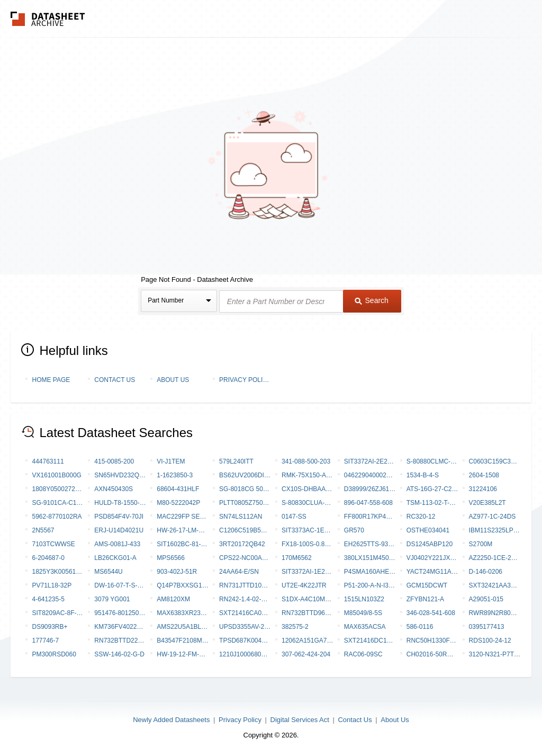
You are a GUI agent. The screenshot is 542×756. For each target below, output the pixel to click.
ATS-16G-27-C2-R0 (432, 489)
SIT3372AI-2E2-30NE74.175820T (370, 461)
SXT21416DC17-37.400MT (370, 641)
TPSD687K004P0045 (245, 641)
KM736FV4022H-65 (120, 627)
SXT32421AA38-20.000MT (495, 585)
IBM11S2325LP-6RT (495, 530)
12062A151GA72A (308, 641)
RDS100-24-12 (490, 641)
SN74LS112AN (241, 517)
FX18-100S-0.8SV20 (308, 544)
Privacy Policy (245, 380)
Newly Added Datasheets (171, 720)
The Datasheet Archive (48, 19)
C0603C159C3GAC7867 (495, 461)
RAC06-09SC (363, 654)
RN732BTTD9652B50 (308, 613)
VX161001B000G (56, 475)
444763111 (48, 461)
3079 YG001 (112, 599)
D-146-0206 (486, 572)
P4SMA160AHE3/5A (370, 572)
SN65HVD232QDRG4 (120, 475)
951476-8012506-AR (120, 613)
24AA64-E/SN (239, 572)
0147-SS (294, 517)
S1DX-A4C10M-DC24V (308, 599)
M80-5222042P (178, 503)
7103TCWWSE (53, 544)
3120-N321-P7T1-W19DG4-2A (495, 654)
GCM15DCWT (427, 585)
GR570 (354, 530)
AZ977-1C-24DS (493, 517)
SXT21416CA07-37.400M (245, 613)
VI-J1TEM (171, 461)
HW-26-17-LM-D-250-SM (183, 530)
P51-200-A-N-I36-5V (370, 585)
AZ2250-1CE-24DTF (495, 558)
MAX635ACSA (365, 627)
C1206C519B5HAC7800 (245, 530)
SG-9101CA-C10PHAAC (58, 503)
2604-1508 (484, 475)
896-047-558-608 (368, 503)
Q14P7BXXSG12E (183, 585)
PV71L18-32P (52, 585)
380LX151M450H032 (370, 558)
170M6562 (297, 558)
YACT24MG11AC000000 (432, 572)
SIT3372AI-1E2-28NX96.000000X (308, 572)
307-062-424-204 (306, 654)
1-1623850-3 (175, 475)
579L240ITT (236, 461)
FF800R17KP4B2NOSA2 (370, 517)
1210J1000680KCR (245, 654)
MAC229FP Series (183, 517)
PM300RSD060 (54, 654)
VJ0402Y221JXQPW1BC (432, 558)
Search (372, 300)
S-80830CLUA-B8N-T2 (308, 503)
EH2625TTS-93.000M (370, 544)
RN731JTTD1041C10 (245, 585)
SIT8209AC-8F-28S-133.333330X (58, 613)
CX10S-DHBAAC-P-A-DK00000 (308, 489)
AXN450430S (114, 489)
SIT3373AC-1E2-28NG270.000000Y (308, 530)
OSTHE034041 (428, 530)
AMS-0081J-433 (117, 544)
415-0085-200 (114, 461)
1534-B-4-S (423, 475)
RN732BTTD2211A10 (120, 641)
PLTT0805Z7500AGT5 (245, 503)
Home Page (51, 380)
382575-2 (295, 627)
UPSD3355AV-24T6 (245, 627)
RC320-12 (421, 517)
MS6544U (108, 572)
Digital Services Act (300, 720)
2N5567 (43, 530)
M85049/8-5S (363, 613)
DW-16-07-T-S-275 (120, 585)
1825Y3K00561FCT (58, 572)
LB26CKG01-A (115, 558)
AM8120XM (173, 599)
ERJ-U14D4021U (119, 530)
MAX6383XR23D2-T (183, 613)
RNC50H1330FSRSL (432, 641)
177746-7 (45, 641)
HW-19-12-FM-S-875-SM (183, 654)
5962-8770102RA (57, 517)
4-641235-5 (48, 599)
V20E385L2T (487, 503)
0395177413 (487, 627)
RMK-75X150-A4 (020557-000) (308, 475)
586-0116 (420, 627)
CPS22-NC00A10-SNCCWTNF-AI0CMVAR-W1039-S (245, 558)
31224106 (483, 489)
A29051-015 (486, 599)
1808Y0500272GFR (58, 489)
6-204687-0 (48, 558)
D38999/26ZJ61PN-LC (370, 489)
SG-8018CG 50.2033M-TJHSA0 (245, 489)
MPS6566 (171, 558)
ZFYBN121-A (425, 599)
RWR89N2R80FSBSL (495, 613)
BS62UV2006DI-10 (245, 475)
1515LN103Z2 (364, 599)
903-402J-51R (177, 572)
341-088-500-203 (306, 461)
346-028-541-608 (431, 613)
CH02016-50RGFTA (432, 654)
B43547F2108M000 (183, 641)
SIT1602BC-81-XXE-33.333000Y (183, 544)
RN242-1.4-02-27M (245, 599)
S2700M (481, 544)
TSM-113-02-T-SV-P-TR (432, 503)
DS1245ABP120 (430, 544)
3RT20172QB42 (242, 544)
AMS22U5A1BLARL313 (183, 627)
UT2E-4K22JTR (304, 585)
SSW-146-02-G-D (119, 654)
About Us (173, 380)
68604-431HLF (178, 489)
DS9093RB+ (49, 627)
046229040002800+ (370, 475)
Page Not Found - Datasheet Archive (197, 279)
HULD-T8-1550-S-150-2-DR (120, 503)
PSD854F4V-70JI (119, 517)
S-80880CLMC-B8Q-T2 (432, 461)
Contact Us (115, 380)
